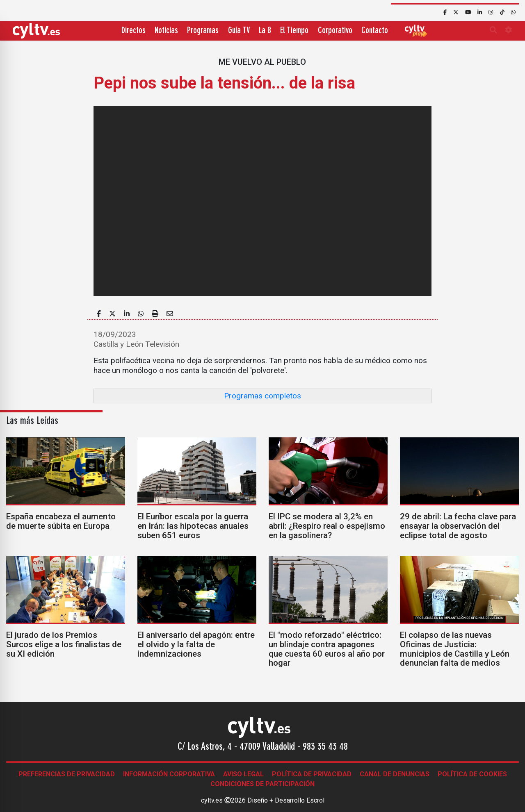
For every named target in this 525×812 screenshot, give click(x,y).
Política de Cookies (472, 774)
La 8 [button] (265, 31)
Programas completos (262, 396)
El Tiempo (294, 31)
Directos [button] (134, 31)
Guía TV (239, 31)
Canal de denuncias (395, 774)
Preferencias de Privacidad (67, 774)
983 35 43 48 (325, 747)
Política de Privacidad (312, 774)
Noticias (166, 31)
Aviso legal (243, 774)
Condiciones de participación (262, 784)
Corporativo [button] (335, 31)
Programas (203, 31)
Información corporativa (169, 774)
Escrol (315, 800)
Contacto (375, 31)
